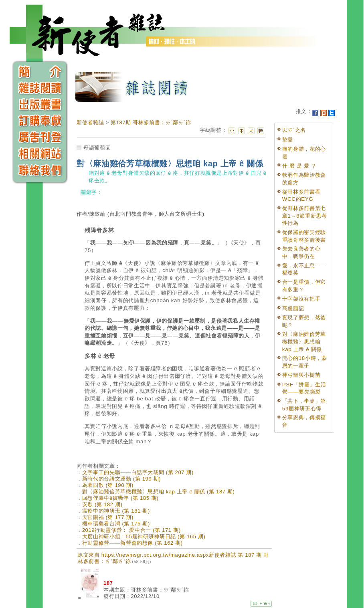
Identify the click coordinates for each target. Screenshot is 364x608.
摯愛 (288, 140)
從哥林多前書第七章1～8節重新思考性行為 (305, 216)
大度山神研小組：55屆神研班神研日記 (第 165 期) (144, 536)
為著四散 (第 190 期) (108, 485)
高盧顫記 (293, 308)
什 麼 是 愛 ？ (299, 166)
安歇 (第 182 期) (102, 504)
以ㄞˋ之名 (294, 130)
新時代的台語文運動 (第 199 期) (122, 479)
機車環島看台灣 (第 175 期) (116, 524)
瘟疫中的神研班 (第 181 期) (116, 511)
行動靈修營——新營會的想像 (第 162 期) (132, 543)
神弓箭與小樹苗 (301, 375)
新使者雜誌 (90, 122)
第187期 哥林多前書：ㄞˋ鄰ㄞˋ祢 (151, 122)
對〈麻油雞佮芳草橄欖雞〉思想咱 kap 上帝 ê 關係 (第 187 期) (159, 492)
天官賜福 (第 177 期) (108, 517)
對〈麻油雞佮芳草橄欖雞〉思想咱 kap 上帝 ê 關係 (304, 341)
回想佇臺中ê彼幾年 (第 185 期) (120, 498)
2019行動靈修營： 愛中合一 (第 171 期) (131, 530)
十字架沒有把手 (301, 299)
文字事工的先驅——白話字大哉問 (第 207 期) (138, 472)
